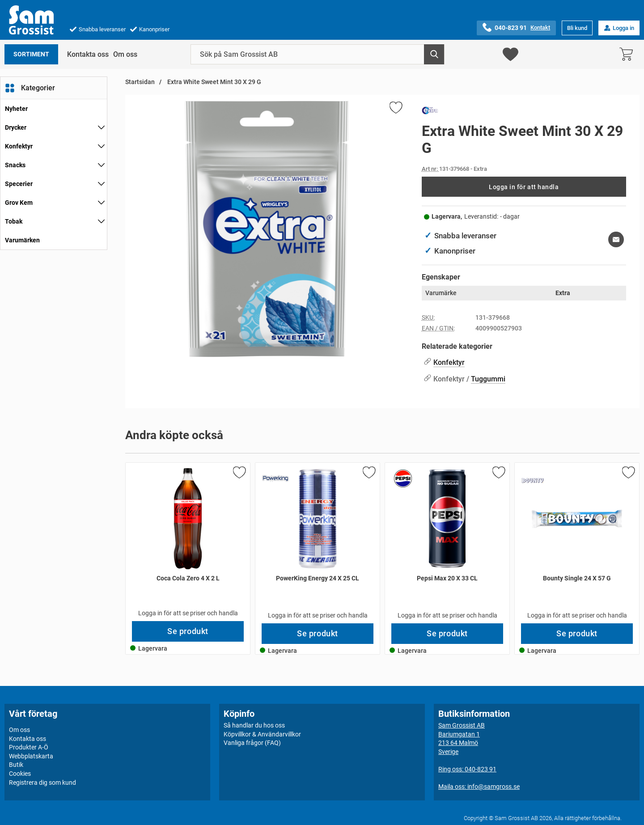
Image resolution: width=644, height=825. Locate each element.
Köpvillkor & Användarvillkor (262, 734)
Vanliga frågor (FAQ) (252, 743)
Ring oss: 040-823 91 (467, 769)
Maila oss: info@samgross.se (479, 787)
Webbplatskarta (31, 756)
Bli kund (577, 28)
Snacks (15, 165)
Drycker (16, 127)
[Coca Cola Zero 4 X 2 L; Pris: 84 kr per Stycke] (188, 542)
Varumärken (22, 240)
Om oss (125, 54)
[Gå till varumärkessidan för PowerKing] (275, 478)
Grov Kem (19, 203)
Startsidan (140, 82)
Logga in (619, 28)
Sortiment (31, 54)
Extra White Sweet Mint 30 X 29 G (214, 82)
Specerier (19, 184)
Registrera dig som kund (42, 782)
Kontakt (540, 27)
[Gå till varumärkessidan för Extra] (430, 112)
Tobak (14, 221)
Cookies (20, 774)
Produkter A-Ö (29, 747)
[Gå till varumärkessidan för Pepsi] (403, 478)
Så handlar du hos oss (254, 725)
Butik (16, 765)
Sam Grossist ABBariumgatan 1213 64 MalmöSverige (462, 738)
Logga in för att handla (524, 187)
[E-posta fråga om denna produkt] (616, 239)
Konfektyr (19, 146)
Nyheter (16, 109)
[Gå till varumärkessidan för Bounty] (533, 481)
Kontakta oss (88, 54)
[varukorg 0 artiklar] (628, 54)
